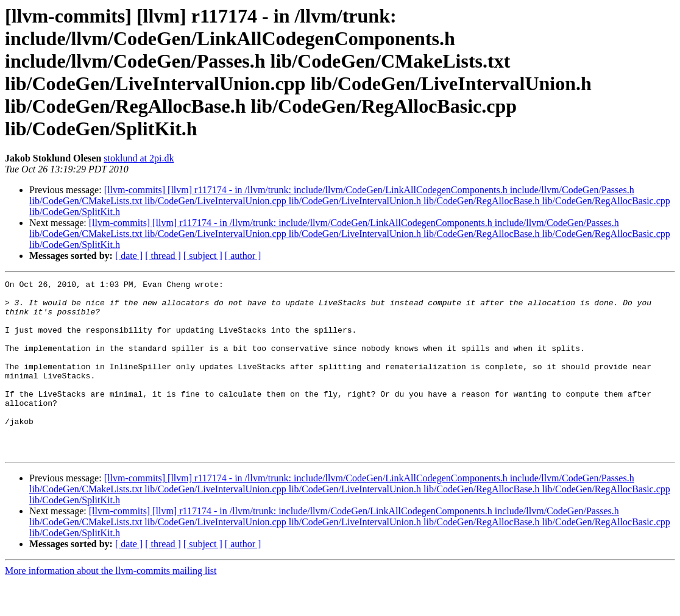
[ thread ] (163, 256)
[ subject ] (203, 256)
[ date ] (129, 256)
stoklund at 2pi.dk (139, 158)
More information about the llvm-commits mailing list (111, 605)
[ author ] (243, 256)
